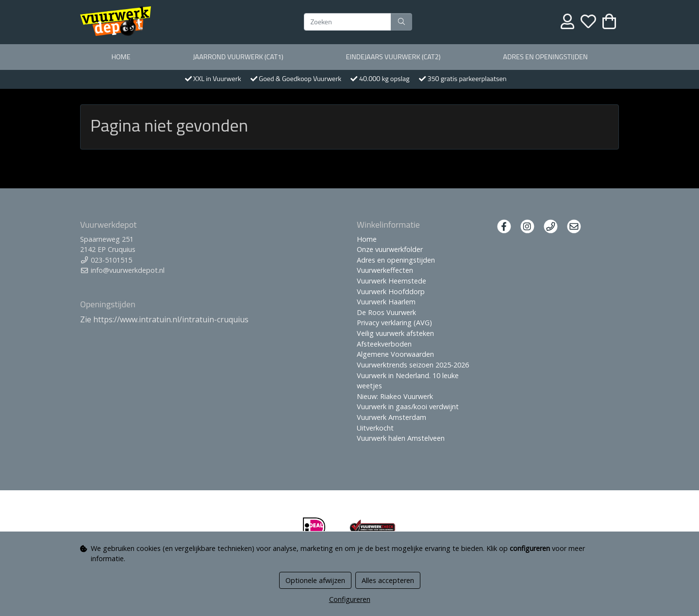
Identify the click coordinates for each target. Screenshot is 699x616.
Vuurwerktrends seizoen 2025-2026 (413, 365)
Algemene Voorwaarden (395, 354)
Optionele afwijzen (315, 580)
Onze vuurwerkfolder (390, 249)
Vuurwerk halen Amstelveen (401, 438)
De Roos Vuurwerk (386, 312)
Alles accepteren (388, 580)
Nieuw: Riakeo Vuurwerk (395, 396)
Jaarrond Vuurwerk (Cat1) (238, 57)
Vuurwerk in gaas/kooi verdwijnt (408, 407)
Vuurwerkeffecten (385, 270)
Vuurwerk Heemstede (391, 281)
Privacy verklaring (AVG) (394, 323)
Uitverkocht (375, 428)
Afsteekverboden (384, 344)
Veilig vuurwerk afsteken (395, 333)
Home (121, 57)
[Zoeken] (348, 22)
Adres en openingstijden (545, 57)
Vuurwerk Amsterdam (391, 417)
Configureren (350, 599)
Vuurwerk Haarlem (386, 302)
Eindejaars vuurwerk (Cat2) (393, 57)
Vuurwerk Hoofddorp (391, 291)
